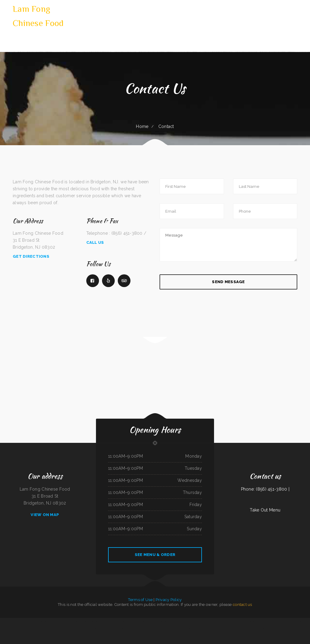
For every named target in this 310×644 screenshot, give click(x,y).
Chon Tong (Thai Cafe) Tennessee (89, 621)
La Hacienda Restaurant (275, 621)
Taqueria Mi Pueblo (4, 621)
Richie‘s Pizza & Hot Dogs (226, 628)
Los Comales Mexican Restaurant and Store (129, 621)
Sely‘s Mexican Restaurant (59, 621)
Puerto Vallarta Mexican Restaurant (15, 621)
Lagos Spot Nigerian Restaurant (76, 621)
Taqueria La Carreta (191, 621)
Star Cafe (67, 621)
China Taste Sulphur (226, 621)
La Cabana (24, 621)
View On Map (45, 515)
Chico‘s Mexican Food (81, 628)
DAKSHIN (184, 621)
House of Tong (298, 621)
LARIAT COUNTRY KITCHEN (48, 621)
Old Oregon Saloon (132, 628)
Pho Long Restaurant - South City (114, 621)
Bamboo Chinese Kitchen (263, 628)
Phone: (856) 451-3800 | (265, 489)
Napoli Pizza (105, 621)
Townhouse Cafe (168, 621)
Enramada (197, 621)
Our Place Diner (141, 621)
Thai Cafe (283, 621)
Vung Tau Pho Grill (306, 621)
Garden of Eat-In (175, 628)
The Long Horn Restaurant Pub (121, 628)
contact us (242, 605)
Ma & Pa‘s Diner (210, 621)
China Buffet (268, 621)
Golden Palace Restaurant (176, 621)
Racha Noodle (112, 628)
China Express (29, 621)
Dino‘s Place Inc (98, 621)
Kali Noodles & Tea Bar (159, 621)
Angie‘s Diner (252, 621)
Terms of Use (140, 600)
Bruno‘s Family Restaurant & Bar (155, 628)
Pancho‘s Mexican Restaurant (103, 628)
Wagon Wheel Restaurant (290, 621)
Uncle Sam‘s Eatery (234, 621)
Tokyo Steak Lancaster (150, 621)
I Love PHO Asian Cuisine (38, 621)
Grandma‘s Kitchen (203, 621)
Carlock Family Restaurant (205, 628)
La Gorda (248, 628)
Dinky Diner (61, 628)
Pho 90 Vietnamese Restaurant (193, 628)
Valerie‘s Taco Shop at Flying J (92, 628)
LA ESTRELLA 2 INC (254, 628)
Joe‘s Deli (241, 621)
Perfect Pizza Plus (218, 621)
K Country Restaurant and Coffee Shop (239, 628)
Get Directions (31, 256)
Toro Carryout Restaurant (215, 628)
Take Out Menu (265, 510)
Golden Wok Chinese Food (166, 628)
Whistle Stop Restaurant (260, 621)
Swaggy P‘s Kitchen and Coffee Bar (70, 628)
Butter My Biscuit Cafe (53, 628)
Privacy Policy (169, 600)
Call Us (95, 242)
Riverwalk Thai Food (183, 628)
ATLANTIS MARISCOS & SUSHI (142, 628)
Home (142, 126)
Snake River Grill (45, 628)
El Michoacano (246, 621)
